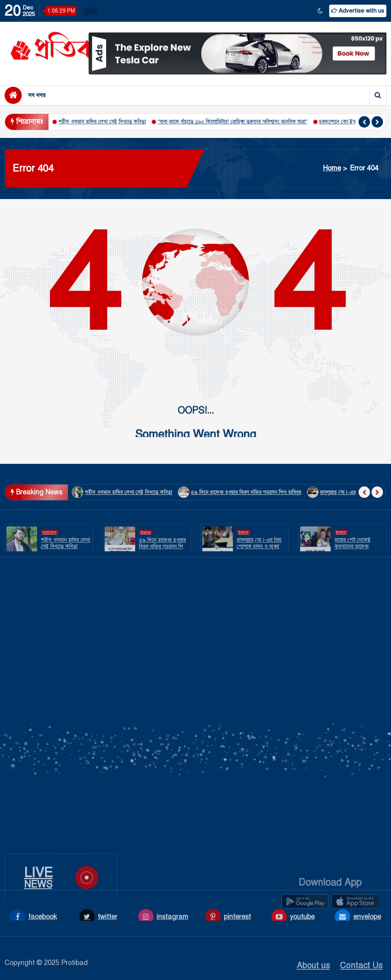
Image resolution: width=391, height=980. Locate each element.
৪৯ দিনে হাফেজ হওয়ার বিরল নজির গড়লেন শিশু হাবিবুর (47, 776)
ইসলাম (146, 548)
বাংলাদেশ (49, 548)
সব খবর (37, 95)
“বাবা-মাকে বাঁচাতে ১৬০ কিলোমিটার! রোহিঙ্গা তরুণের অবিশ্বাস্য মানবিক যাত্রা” (232, 122)
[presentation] (364, 122)
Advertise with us (358, 11)
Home (332, 168)
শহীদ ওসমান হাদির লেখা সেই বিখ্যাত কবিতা (102, 122)
